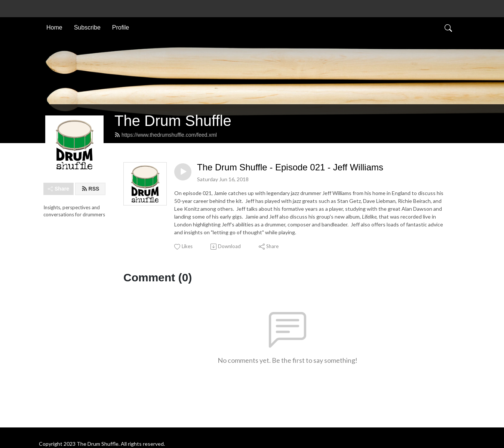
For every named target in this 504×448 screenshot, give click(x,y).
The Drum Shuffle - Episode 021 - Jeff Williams (290, 167)
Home (54, 27)
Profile (121, 27)
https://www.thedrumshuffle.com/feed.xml (166, 135)
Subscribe (87, 27)
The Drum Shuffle (173, 121)
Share (59, 189)
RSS (90, 189)
